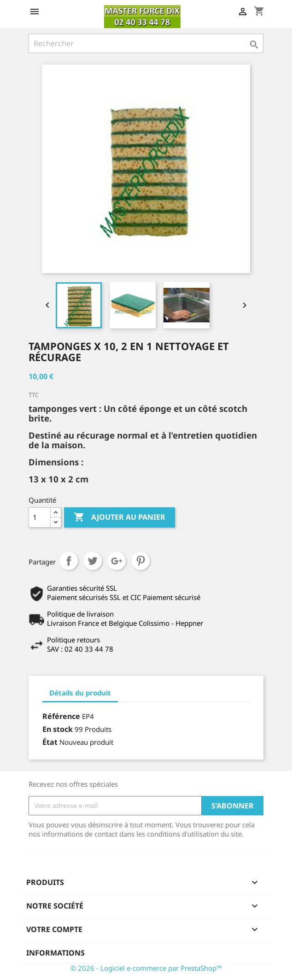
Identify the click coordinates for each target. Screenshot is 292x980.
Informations (55, 953)
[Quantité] (40, 517)
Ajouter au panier (120, 517)
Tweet (93, 561)
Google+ (117, 561)
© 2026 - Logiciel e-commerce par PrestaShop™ (146, 968)
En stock (58, 729)
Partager (69, 561)
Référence (61, 716)
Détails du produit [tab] (80, 693)
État (50, 742)
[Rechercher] (146, 43)
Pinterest (140, 561)
